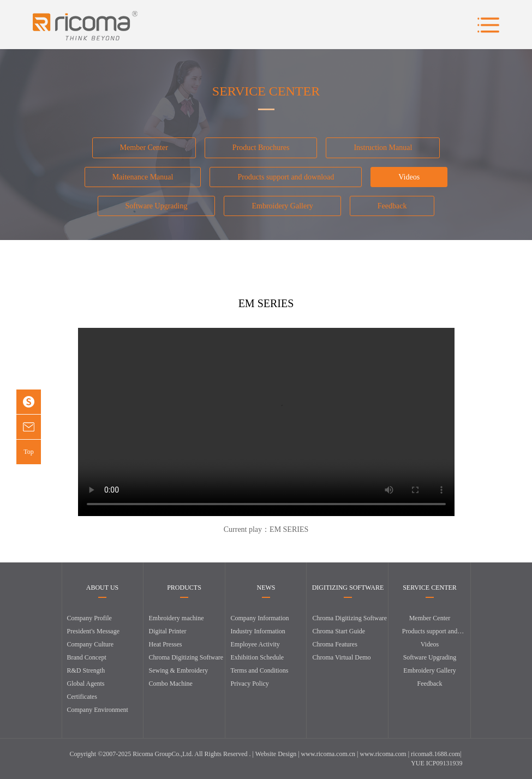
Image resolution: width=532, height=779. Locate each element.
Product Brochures (261, 148)
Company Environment (98, 710)
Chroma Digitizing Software (186, 657)
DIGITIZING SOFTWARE (348, 588)
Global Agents (86, 684)
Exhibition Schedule (258, 657)
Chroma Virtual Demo (342, 657)
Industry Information (258, 631)
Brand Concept (87, 657)
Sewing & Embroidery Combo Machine (179, 677)
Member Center (144, 148)
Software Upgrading (157, 206)
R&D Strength (86, 670)
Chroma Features (335, 644)
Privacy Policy (250, 684)
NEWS (266, 588)
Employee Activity (255, 644)
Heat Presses (166, 644)
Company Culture (91, 644)
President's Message (93, 631)
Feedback (392, 206)
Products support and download (286, 177)
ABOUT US (102, 588)
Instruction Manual (383, 148)
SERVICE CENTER (430, 588)
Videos (409, 177)
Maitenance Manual (143, 177)
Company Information (260, 618)
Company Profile (89, 618)
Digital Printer (168, 631)
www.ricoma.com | (386, 754)
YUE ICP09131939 (437, 763)
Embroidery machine (177, 618)
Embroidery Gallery (282, 206)
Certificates (82, 697)
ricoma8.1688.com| (436, 754)
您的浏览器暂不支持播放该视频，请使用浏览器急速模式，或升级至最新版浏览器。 (266, 422)
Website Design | (278, 754)
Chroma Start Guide (339, 631)
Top (29, 452)
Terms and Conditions (260, 670)
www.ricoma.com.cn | (331, 754)
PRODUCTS (184, 588)
